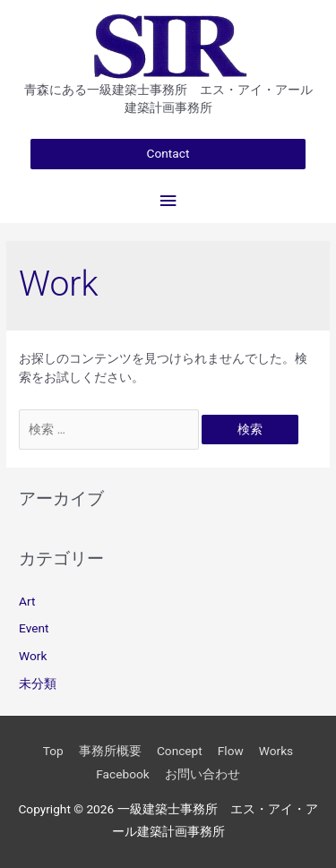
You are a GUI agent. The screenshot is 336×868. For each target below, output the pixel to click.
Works (276, 751)
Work (33, 656)
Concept (180, 751)
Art (27, 601)
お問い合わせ (202, 774)
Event (34, 628)
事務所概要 (110, 751)
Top (53, 751)
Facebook (122, 774)
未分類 (38, 683)
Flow (231, 751)
